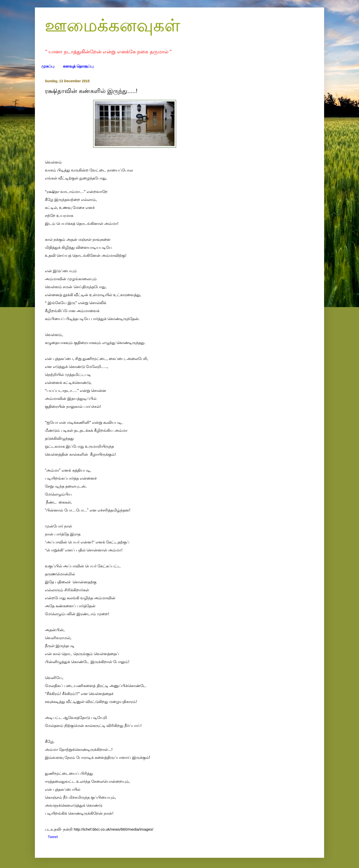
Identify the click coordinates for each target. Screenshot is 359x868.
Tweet (53, 837)
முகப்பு (48, 66)
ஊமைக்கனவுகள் (113, 25)
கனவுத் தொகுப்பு (78, 66)
